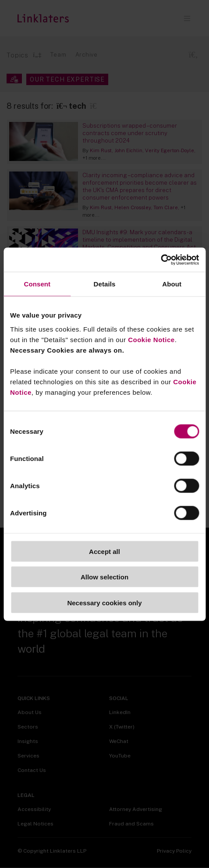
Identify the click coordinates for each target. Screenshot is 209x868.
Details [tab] (105, 284)
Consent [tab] (37, 284)
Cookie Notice (151, 339)
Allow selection (104, 577)
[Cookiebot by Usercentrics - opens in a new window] (161, 260)
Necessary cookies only (104, 602)
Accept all (104, 551)
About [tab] (172, 284)
